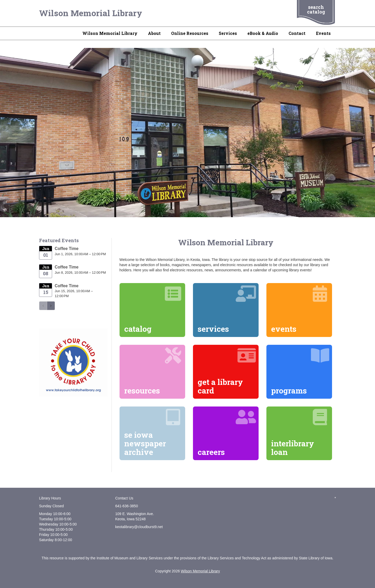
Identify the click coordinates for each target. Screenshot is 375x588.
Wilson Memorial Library (91, 13)
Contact (297, 33)
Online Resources (190, 33)
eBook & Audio (263, 33)
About (154, 33)
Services (228, 33)
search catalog (316, 9)
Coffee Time (67, 249)
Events (323, 33)
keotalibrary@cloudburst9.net (139, 527)
